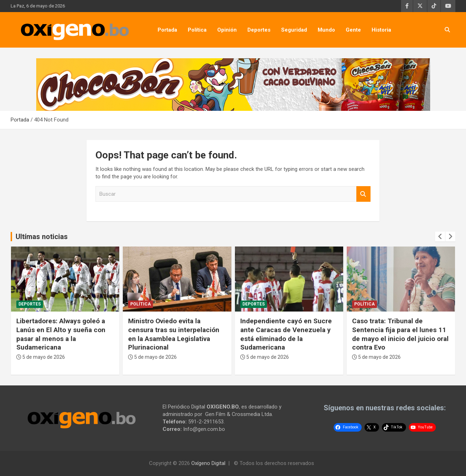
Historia (381, 30)
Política (197, 30)
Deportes (259, 30)
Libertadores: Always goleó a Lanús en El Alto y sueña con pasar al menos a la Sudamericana (61, 334)
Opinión (227, 30)
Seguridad (294, 30)
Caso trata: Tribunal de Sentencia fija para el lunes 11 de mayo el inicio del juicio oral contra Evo (400, 334)
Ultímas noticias (42, 237)
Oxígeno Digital (208, 463)
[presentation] (440, 237)
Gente (353, 30)
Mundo (326, 30)
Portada (167, 30)
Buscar (363, 194)
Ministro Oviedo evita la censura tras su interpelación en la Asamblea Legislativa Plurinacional (174, 334)
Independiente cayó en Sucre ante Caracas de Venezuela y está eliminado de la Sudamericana (286, 334)
